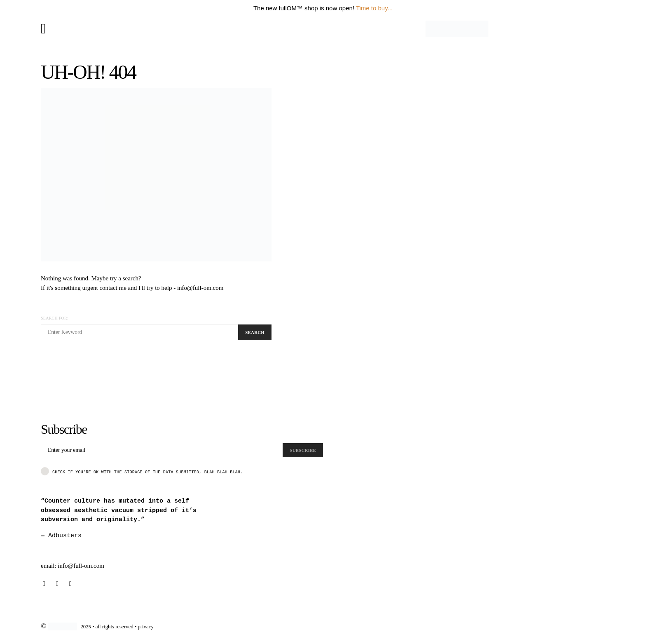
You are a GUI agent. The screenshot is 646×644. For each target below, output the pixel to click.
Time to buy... (374, 8)
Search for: (55, 318)
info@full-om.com (200, 288)
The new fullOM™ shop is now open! (304, 8)
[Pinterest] (70, 584)
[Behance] (57, 584)
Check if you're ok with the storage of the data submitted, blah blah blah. (142, 471)
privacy (145, 627)
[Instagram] (44, 584)
